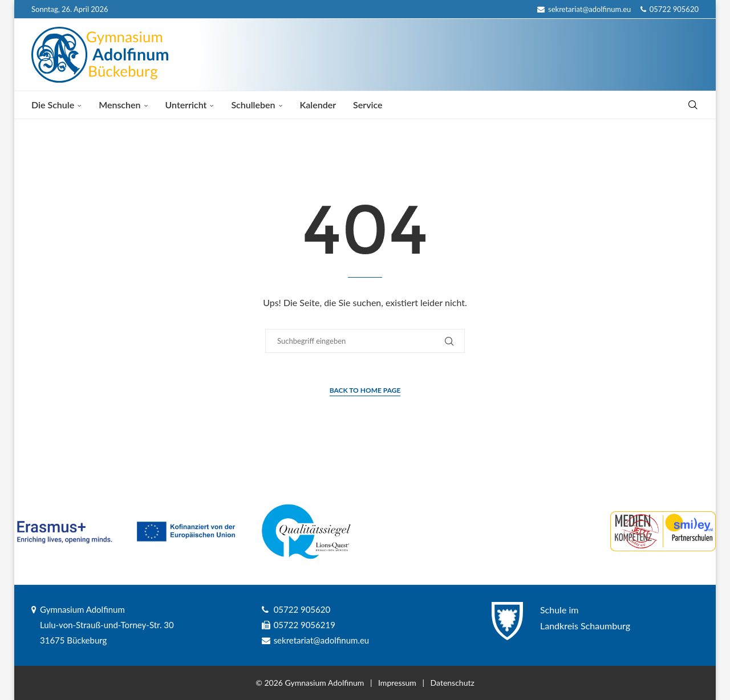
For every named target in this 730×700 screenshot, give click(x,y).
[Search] (693, 105)
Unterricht (186, 105)
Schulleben (253, 105)
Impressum (397, 683)
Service (368, 105)
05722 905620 (670, 9)
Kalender (318, 105)
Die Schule (53, 105)
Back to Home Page (365, 390)
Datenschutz (453, 683)
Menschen (119, 105)
